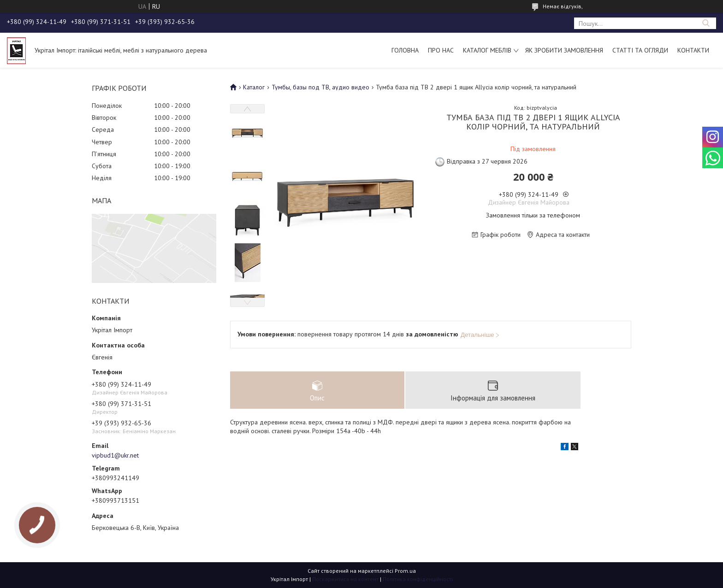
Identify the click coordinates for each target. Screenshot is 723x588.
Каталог (254, 87)
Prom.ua (405, 571)
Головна (405, 50)
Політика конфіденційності (418, 579)
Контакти (693, 50)
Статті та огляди (640, 50)
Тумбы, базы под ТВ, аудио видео (320, 87)
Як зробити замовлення (564, 50)
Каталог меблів (487, 50)
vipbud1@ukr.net (115, 455)
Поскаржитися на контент (345, 579)
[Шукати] (706, 23)
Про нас (441, 50)
